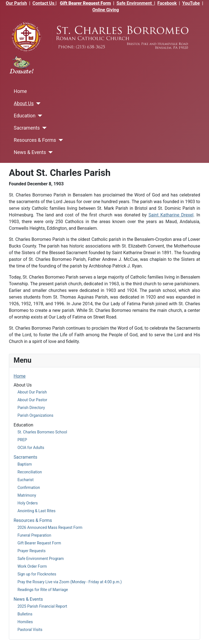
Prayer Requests (32, 551)
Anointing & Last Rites (36, 511)
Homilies (25, 622)
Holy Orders (28, 503)
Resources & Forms (35, 140)
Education (25, 116)
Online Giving (106, 10)
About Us (24, 103)
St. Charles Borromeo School (42, 432)
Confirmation (29, 488)
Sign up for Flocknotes (37, 574)
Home (20, 91)
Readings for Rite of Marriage (43, 590)
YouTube (191, 3)
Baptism (25, 464)
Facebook (167, 3)
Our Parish (16, 3)
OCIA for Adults (31, 448)
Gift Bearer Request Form (85, 3)
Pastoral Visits (30, 630)
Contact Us (44, 3)
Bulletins (25, 614)
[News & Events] (50, 152)
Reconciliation (30, 472)
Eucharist (26, 480)
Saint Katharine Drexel (171, 215)
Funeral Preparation (34, 535)
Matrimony (27, 495)
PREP (22, 440)
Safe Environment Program (41, 559)
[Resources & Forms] (60, 140)
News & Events (30, 152)
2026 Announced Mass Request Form (50, 527)
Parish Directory (31, 408)
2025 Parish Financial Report (42, 606)
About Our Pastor (32, 400)
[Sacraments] (43, 128)
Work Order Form (32, 566)
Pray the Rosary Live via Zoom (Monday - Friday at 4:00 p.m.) (70, 582)
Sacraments (27, 128)
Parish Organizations (35, 415)
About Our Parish (32, 392)
